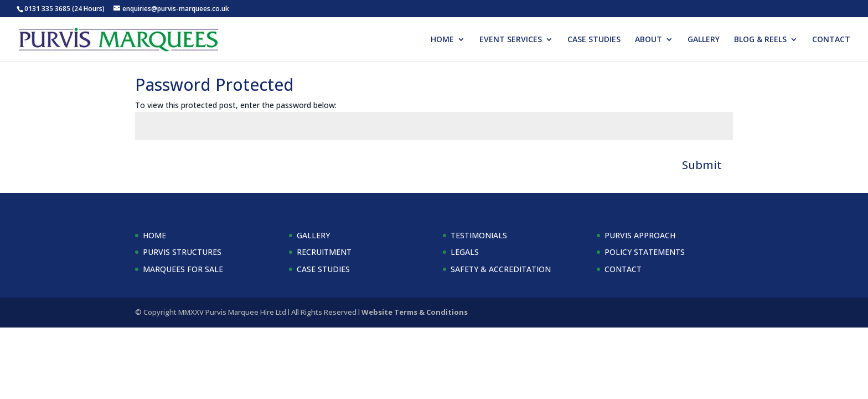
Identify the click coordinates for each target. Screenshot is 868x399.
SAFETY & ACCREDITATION (501, 269)
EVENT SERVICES (511, 40)
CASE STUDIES (594, 40)
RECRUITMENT (324, 252)
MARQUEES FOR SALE (183, 269)
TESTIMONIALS (479, 235)
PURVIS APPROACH (640, 235)
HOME (442, 40)
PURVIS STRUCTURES (182, 252)
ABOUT (649, 40)
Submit (702, 165)
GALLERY (704, 40)
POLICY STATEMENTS (645, 252)
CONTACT (831, 40)
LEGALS (465, 252)
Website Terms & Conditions (415, 312)
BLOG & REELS (760, 40)
